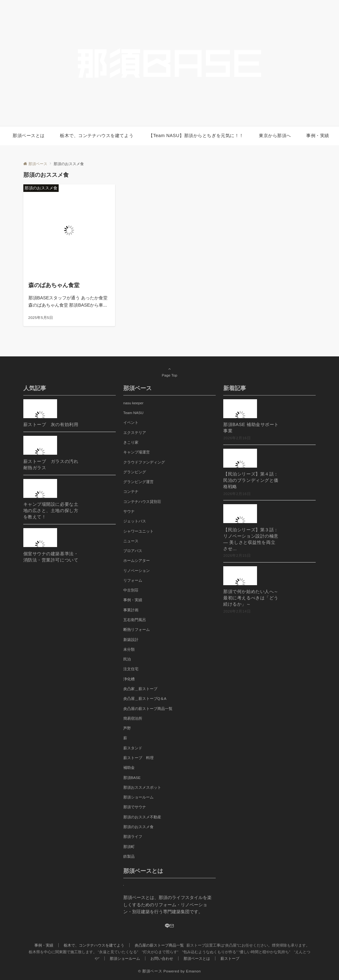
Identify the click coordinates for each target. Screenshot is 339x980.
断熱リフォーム (137, 629)
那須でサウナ (135, 807)
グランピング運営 (138, 482)
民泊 (127, 659)
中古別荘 (131, 590)
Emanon (193, 971)
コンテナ (131, 491)
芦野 (127, 728)
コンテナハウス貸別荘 (142, 502)
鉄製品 (129, 856)
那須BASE (132, 778)
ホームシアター (137, 560)
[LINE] (167, 926)
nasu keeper (133, 403)
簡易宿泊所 (133, 718)
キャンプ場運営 (137, 452)
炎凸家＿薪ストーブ (140, 689)
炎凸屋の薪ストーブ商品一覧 (148, 709)
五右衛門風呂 (135, 620)
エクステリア (135, 432)
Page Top (170, 372)
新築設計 (131, 640)
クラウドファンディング (144, 462)
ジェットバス (135, 521)
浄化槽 (129, 679)
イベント (131, 422)
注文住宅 (131, 669)
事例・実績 (133, 600)
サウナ (129, 511)
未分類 (129, 649)
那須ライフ (133, 836)
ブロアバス (133, 551)
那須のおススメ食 (138, 827)
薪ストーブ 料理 (138, 758)
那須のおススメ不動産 (142, 817)
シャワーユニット (138, 531)
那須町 (129, 847)
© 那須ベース (150, 971)
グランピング (135, 472)
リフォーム (133, 580)
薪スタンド (133, 748)
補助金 (129, 767)
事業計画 (131, 610)
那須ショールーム (138, 797)
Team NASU (133, 413)
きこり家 (131, 442)
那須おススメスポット (142, 787)
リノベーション (137, 571)
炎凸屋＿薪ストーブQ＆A (145, 698)
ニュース (131, 541)
